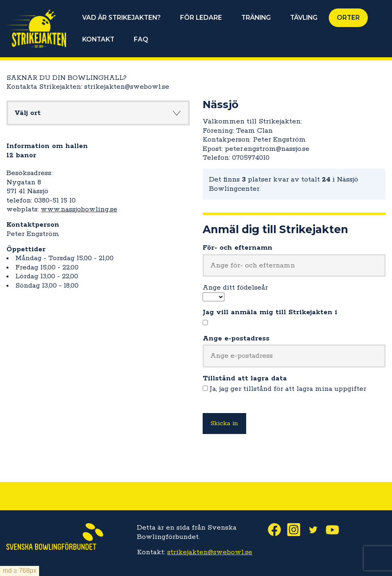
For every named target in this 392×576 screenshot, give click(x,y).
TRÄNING (256, 18)
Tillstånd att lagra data (245, 378)
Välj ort (28, 113)
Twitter (316, 530)
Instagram (297, 530)
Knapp (177, 113)
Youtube (336, 530)
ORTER (348, 18)
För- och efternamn (237, 248)
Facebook (278, 530)
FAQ (141, 39)
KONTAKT (98, 39)
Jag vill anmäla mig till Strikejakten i (270, 312)
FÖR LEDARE (201, 18)
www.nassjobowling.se (79, 209)
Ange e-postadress (236, 338)
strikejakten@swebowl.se (210, 552)
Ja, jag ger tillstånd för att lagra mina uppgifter (288, 389)
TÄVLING (304, 18)
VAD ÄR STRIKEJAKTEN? (121, 18)
